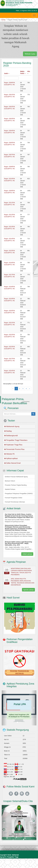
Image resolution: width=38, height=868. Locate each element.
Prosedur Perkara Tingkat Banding (16, 485)
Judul (7, 73)
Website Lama (30, 54)
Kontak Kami (24, 865)
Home (3, 20)
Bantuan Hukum (10, 481)
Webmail (34, 865)
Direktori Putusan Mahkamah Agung (16, 477)
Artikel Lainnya (27, 554)
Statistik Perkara (10, 489)
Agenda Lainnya (28, 590)
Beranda (14, 865)
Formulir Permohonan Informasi (15, 502)
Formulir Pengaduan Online (14, 498)
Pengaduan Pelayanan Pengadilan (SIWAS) (19, 493)
